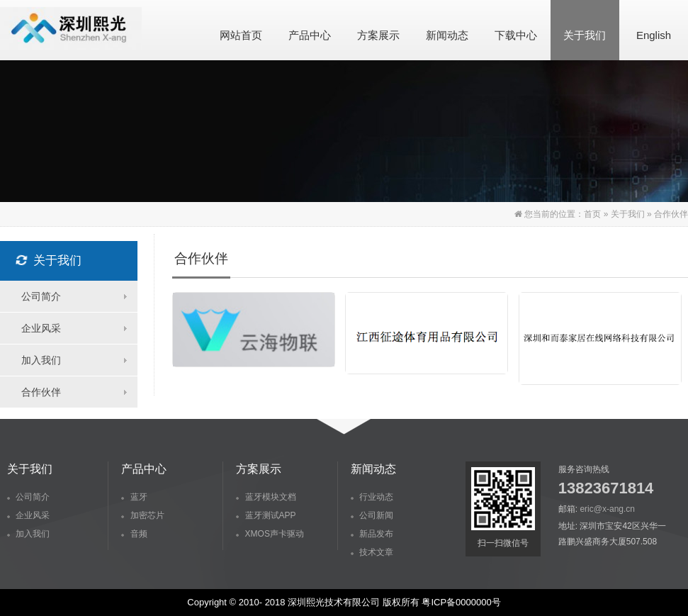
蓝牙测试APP (266, 515)
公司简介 (41, 296)
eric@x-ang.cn (607, 509)
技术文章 (372, 552)
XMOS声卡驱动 (270, 534)
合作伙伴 (41, 392)
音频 (134, 534)
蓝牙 (134, 497)
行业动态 (372, 497)
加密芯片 (142, 515)
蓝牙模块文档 (266, 497)
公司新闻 (372, 515)
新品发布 (372, 534)
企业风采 (41, 328)
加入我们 (41, 360)
